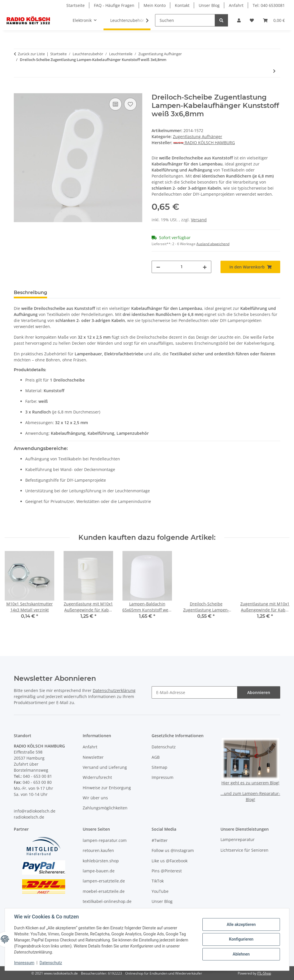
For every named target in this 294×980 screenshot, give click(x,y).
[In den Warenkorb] (18, 90)
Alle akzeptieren (241, 924)
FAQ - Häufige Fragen (114, 5)
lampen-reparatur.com (105, 840)
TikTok (158, 881)
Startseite (76, 5)
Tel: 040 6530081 (269, 5)
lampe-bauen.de (99, 871)
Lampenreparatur (238, 839)
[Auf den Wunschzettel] (130, 104)
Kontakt (182, 5)
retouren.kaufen (98, 850)
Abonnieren (259, 692)
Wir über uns (95, 798)
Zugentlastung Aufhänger (198, 137)
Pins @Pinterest (167, 871)
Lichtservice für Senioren (244, 850)
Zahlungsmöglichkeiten (105, 808)
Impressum (24, 963)
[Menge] (181, 267)
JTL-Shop (264, 973)
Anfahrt (236, 5)
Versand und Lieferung (105, 767)
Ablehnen (241, 954)
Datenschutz (51, 963)
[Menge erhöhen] (205, 267)
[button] (239, 20)
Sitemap (159, 767)
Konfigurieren (241, 939)
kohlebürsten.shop (101, 861)
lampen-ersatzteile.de (104, 881)
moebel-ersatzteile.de (104, 891)
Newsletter (93, 757)
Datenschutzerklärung (114, 690)
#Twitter (160, 840)
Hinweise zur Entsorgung (107, 788)
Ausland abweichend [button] (213, 244)
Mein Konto (155, 5)
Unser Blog (209, 5)
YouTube (160, 891)
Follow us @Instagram (173, 850)
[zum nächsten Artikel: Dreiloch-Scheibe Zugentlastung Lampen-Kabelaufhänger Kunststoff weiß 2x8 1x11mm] (274, 71)
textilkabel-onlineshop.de (107, 901)
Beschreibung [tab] (30, 292)
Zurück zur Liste (31, 54)
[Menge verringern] (158, 267)
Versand (199, 220)
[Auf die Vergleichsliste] (115, 104)
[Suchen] (185, 20)
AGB (156, 757)
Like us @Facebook (170, 861)
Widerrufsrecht (97, 777)
